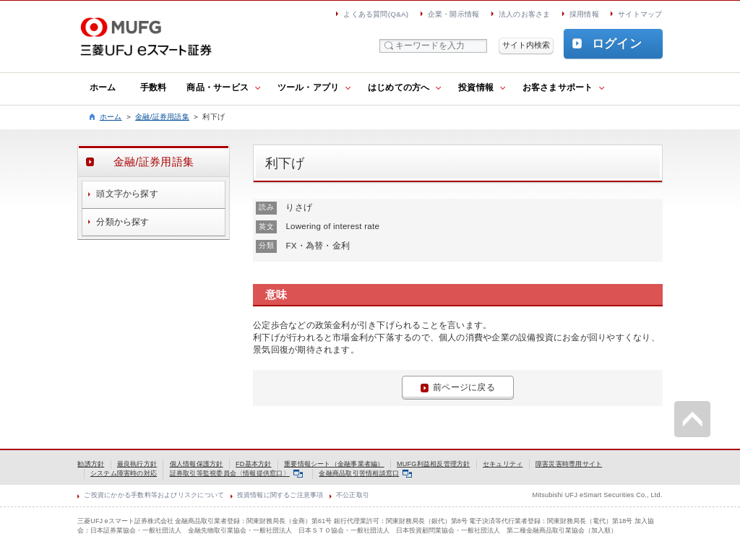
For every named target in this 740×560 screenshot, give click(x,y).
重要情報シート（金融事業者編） (334, 464)
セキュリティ (503, 464)
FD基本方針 (254, 464)
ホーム (103, 87)
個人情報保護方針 (197, 464)
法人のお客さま (525, 14)
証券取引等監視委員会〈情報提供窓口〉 (236, 473)
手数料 (154, 87)
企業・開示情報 (454, 14)
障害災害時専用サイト (569, 464)
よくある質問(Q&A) (376, 14)
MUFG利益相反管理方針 (434, 464)
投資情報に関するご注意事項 (280, 495)
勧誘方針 (91, 464)
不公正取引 (353, 495)
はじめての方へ (399, 87)
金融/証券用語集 (162, 117)
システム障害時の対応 (124, 473)
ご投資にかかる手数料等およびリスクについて (154, 495)
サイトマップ (640, 14)
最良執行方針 (137, 464)
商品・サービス (218, 87)
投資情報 (476, 87)
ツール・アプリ (309, 87)
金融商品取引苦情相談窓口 (365, 473)
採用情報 (584, 14)
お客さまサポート (558, 87)
